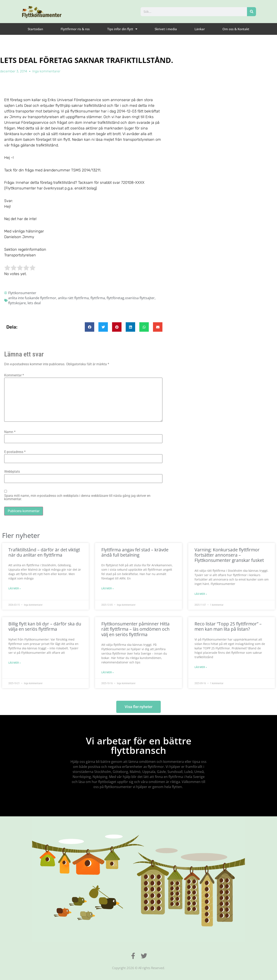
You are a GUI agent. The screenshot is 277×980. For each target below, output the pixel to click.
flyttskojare (17, 303)
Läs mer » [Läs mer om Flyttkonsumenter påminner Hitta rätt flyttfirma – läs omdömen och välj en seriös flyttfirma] (108, 672)
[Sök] (252, 12)
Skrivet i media (166, 29)
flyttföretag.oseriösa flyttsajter (131, 298)
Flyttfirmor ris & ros (75, 29)
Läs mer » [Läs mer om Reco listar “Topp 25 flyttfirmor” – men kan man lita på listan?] (201, 667)
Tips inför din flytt (122, 29)
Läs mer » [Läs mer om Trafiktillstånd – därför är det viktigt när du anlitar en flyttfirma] (15, 589)
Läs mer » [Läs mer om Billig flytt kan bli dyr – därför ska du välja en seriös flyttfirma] (15, 663)
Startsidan (35, 29)
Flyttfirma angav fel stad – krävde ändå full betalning (135, 552)
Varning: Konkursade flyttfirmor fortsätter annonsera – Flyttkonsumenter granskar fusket (229, 555)
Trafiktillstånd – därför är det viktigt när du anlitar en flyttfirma (44, 552)
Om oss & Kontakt (236, 29)
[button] (90, 327)
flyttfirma (98, 298)
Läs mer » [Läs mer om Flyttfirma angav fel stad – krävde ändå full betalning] (108, 589)
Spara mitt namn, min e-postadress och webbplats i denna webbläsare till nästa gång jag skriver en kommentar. (77, 497)
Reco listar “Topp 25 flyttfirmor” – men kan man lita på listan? (228, 626)
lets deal (34, 303)
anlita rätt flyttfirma (73, 298)
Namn (10, 432)
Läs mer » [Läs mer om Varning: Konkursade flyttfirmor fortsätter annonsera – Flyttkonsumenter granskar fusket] (201, 594)
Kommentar (14, 375)
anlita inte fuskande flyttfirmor (32, 298)
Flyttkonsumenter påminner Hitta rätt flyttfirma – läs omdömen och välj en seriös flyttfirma (135, 629)
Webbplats (12, 472)
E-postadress (15, 452)
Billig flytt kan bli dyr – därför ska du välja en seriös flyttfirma (45, 626)
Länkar (200, 29)
